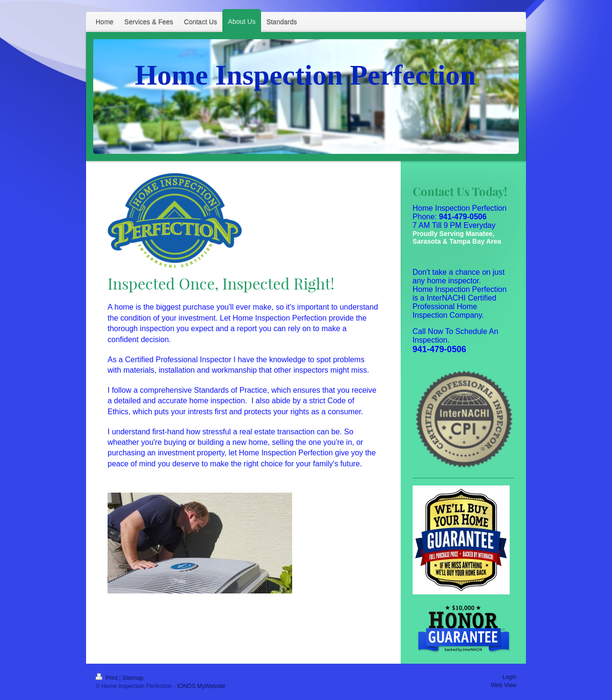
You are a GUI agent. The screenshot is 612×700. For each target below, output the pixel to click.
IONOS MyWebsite (201, 686)
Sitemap (133, 678)
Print (107, 678)
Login (509, 677)
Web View (503, 685)
